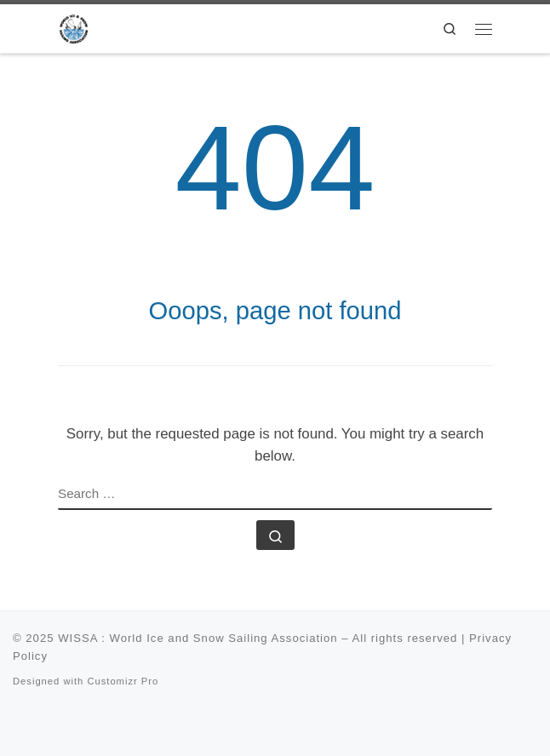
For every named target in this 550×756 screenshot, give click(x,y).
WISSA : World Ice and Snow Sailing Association (198, 638)
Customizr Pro (123, 681)
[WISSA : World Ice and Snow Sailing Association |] (74, 27)
